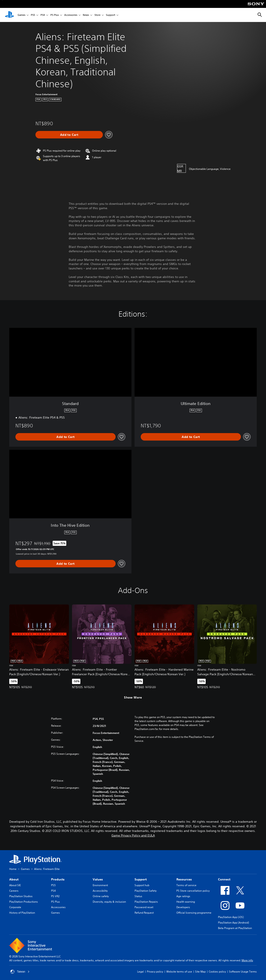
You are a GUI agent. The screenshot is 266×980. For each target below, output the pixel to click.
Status (138, 896)
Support (111, 15)
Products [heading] (58, 879)
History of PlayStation (22, 913)
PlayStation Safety (146, 891)
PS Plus (55, 15)
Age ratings (183, 896)
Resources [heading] (184, 879)
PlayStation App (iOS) (231, 917)
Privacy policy (155, 972)
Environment (100, 885)
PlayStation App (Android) (234, 923)
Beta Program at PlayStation (235, 928)
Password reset (144, 907)
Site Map (200, 972)
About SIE (15, 885)
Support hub (142, 885)
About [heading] (14, 879)
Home (13, 869)
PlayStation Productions (24, 902)
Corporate (15, 907)
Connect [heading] (224, 879)
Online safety (101, 896)
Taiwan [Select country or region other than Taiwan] (20, 972)
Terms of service (186, 885)
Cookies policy (217, 972)
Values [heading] (98, 879)
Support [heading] (141, 879)
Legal (140, 972)
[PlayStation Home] (9, 15)
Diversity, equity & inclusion (109, 902)
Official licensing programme (194, 913)
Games (21, 15)
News (86, 15)
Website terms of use (179, 972)
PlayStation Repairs (146, 902)
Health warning (186, 902)
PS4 (43, 15)
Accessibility (100, 891)
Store (97, 15)
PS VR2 (55, 896)
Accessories (71, 15)
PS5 (33, 15)
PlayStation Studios (21, 896)
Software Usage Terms (243, 972)
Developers (183, 907)
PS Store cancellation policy (193, 891)
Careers (14, 891)
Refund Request (144, 913)
